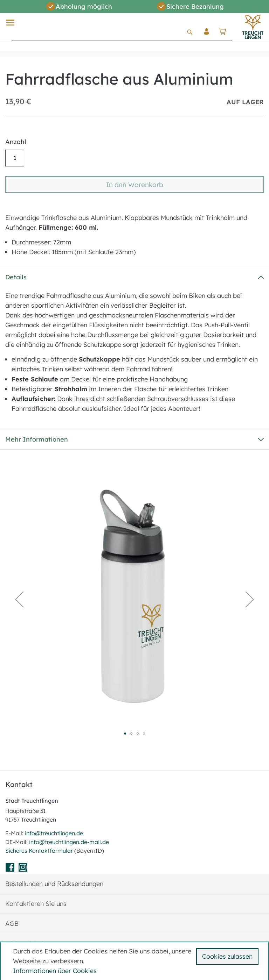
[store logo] (253, 27)
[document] (136, 961)
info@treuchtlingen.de (54, 833)
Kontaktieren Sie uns (36, 904)
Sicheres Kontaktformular (40, 851)
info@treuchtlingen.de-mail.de (69, 842)
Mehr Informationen (37, 439)
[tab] (134, 277)
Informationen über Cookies (55, 971)
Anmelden (207, 37)
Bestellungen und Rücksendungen (54, 884)
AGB (12, 924)
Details (16, 277)
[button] (19, 599)
